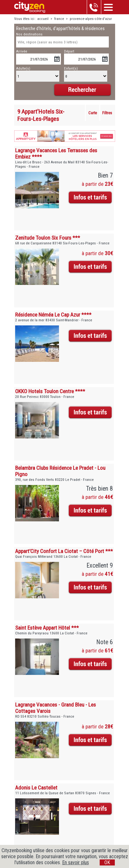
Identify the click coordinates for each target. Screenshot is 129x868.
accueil (43, 19)
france (59, 19)
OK (107, 862)
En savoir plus (76, 862)
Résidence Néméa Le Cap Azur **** (53, 315)
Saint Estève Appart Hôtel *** (47, 628)
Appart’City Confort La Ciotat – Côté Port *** (64, 551)
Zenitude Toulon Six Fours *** (48, 238)
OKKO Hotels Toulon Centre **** (50, 391)
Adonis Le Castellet (36, 788)
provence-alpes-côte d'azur (91, 19)
